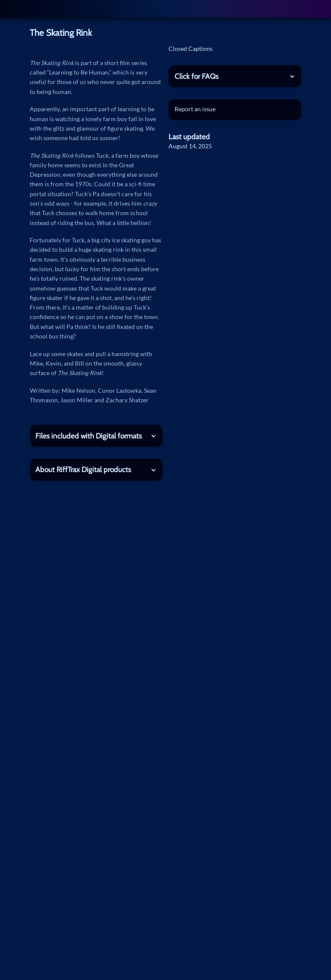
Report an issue (195, 109)
